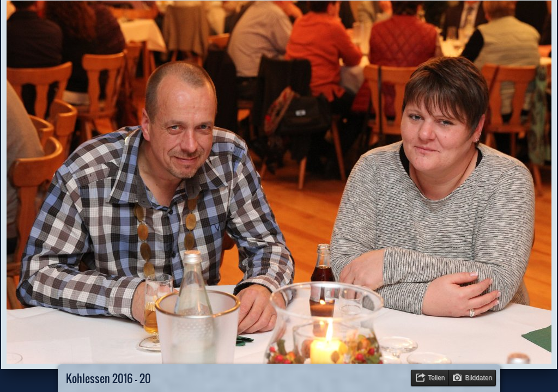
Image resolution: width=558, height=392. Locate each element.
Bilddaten (478, 378)
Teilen (436, 378)
